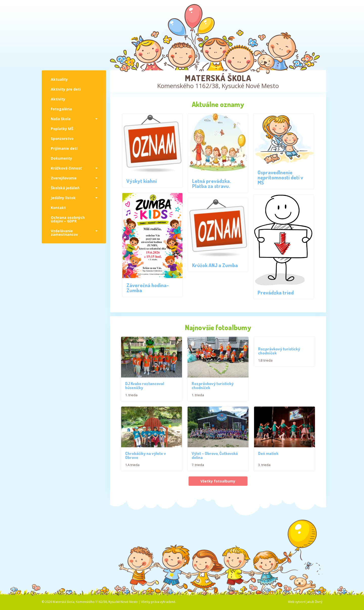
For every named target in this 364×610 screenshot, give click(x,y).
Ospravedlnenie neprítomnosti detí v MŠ (280, 177)
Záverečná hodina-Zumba (148, 288)
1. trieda (131, 399)
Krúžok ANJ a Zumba (215, 265)
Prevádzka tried (276, 292)
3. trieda (264, 492)
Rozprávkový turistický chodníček (213, 399)
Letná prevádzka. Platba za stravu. (212, 183)
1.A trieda (132, 492)
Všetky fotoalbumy (218, 508)
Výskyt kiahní (142, 181)
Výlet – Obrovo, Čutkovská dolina (215, 482)
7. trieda (198, 492)
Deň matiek (268, 480)
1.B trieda (265, 360)
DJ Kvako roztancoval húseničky (145, 390)
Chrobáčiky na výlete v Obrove (145, 482)
